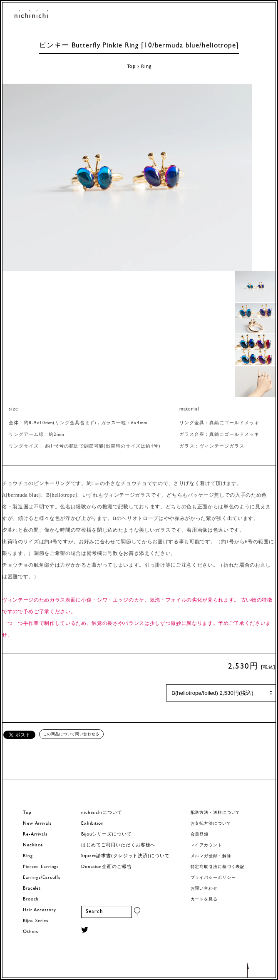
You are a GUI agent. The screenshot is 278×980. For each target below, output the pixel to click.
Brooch (31, 899)
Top (132, 67)
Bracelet (32, 889)
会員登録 (200, 834)
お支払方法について (211, 824)
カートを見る (204, 899)
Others (31, 932)
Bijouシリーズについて (107, 834)
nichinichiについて (102, 813)
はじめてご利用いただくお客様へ (118, 845)
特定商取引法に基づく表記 (218, 867)
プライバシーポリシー (213, 878)
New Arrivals (37, 824)
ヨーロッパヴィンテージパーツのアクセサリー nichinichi (31, 15)
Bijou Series (36, 921)
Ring (146, 67)
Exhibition (93, 824)
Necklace (33, 845)
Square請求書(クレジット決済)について (125, 856)
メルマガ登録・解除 (211, 856)
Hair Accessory (39, 910)
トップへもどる (248, 970)
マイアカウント (206, 845)
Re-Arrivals (35, 834)
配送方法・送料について (216, 813)
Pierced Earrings (41, 867)
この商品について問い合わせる (71, 734)
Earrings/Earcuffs (42, 878)
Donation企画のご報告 (106, 867)
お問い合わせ (204, 889)
